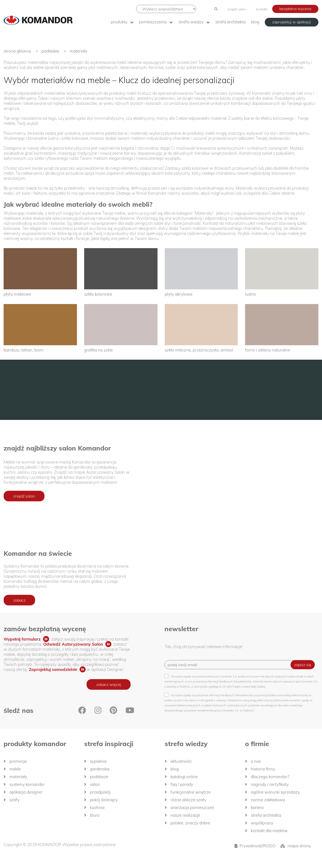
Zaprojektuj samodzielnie (53, 669)
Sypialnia (98, 761)
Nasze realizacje (185, 815)
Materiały (18, 777)
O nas (256, 761)
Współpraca (262, 823)
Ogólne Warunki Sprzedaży (275, 792)
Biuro (95, 815)
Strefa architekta (230, 22)
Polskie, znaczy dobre (190, 823)
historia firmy (263, 769)
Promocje (18, 761)
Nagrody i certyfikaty (270, 784)
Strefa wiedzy (191, 22)
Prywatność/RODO (258, 846)
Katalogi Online (184, 777)
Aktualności (181, 761)
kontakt (262, 9)
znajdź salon (237, 9)
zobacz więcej (109, 684)
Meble (15, 769)
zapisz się (303, 665)
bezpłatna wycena (295, 9)
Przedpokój (100, 792)
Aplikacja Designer (26, 792)
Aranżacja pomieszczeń (192, 807)
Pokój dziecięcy (104, 800)
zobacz (19, 600)
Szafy (14, 800)
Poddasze (99, 777)
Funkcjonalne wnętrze (191, 792)
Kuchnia (97, 807)
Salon (95, 784)
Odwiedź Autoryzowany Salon (73, 644)
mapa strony (299, 846)
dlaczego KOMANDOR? (270, 777)
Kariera (257, 807)
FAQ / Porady (182, 784)
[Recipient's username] (231, 665)
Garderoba (100, 769)
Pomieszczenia (153, 22)
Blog (255, 22)
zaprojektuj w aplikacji (292, 22)
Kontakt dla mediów (269, 831)
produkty (119, 22)
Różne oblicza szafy (188, 800)
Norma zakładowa (268, 800)
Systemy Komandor (27, 784)
